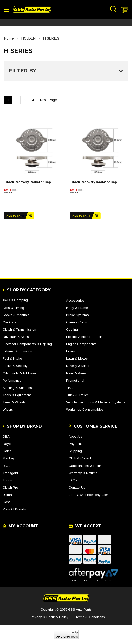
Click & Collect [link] (80, 458)
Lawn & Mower (77, 359)
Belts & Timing (13, 308)
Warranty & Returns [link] (83, 473)
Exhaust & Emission (17, 351)
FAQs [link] (73, 480)
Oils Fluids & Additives (19, 373)
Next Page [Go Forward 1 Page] (49, 100)
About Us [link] (76, 437)
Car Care (9, 322)
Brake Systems (77, 315)
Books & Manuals (16, 315)
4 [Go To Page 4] (33, 100)
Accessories (75, 300)
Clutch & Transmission (19, 330)
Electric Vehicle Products (84, 337)
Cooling (72, 330)
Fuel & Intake (12, 359)
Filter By (66, 71)
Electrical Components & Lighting (27, 344)
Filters (71, 351)
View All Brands (14, 509)
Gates (7, 451)
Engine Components (81, 344)
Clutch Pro (10, 487)
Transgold (10, 473)
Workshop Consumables (85, 409)
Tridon (7, 480)
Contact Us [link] (77, 487)
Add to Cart (19, 216)
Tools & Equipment (17, 395)
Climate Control (78, 322)
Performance (12, 380)
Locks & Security (15, 366)
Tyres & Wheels (14, 402)
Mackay (9, 458)
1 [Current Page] (8, 100)
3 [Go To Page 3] (25, 100)
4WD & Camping (15, 300)
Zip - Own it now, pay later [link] (88, 495)
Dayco (8, 444)
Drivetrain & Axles (16, 337)
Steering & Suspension (19, 388)
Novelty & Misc (77, 366)
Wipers (8, 409)
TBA (69, 388)
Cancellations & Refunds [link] (87, 466)
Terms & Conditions (90, 617)
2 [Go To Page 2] (16, 100)
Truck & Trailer (77, 395)
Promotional (75, 380)
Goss (7, 502)
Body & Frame (77, 308)
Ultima (7, 495)
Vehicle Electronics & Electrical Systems (96, 402)
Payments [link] (76, 444)
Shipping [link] (75, 451)
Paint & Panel (76, 373)
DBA (6, 437)
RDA (6, 466)
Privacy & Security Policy (50, 617)
